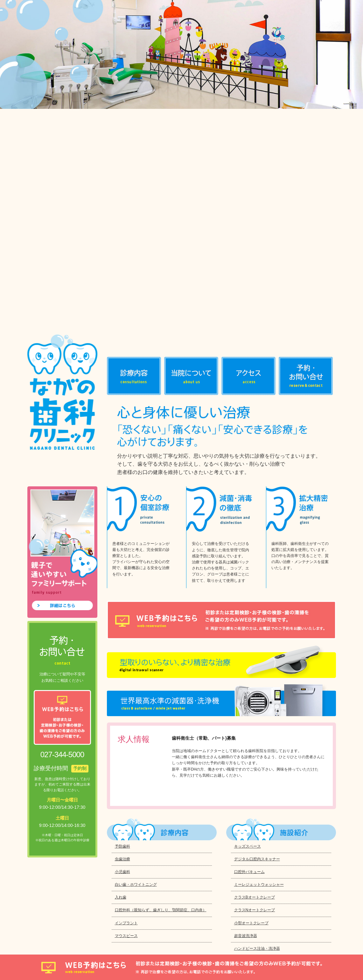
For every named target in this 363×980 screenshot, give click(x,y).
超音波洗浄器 (246, 681)
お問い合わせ (306, 122)
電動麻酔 (242, 733)
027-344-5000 (101, 857)
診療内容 (134, 122)
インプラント (126, 669)
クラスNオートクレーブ (255, 656)
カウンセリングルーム (253, 784)
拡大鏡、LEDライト (251, 720)
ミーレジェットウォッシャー (259, 630)
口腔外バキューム (249, 617)
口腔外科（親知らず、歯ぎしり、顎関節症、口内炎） (161, 656)
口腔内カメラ (246, 771)
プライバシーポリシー (52, 937)
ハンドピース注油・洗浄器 (257, 694)
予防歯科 (122, 592)
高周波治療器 (246, 745)
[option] (181, 54)
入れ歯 (121, 643)
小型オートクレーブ (251, 669)
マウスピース (126, 681)
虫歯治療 (122, 605)
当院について (191, 122)
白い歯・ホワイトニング (136, 630)
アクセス (248, 122)
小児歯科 (122, 617)
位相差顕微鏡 (246, 758)
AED (238, 797)
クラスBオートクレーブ (255, 643)
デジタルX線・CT (249, 707)
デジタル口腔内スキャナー (257, 605)
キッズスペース (248, 592)
